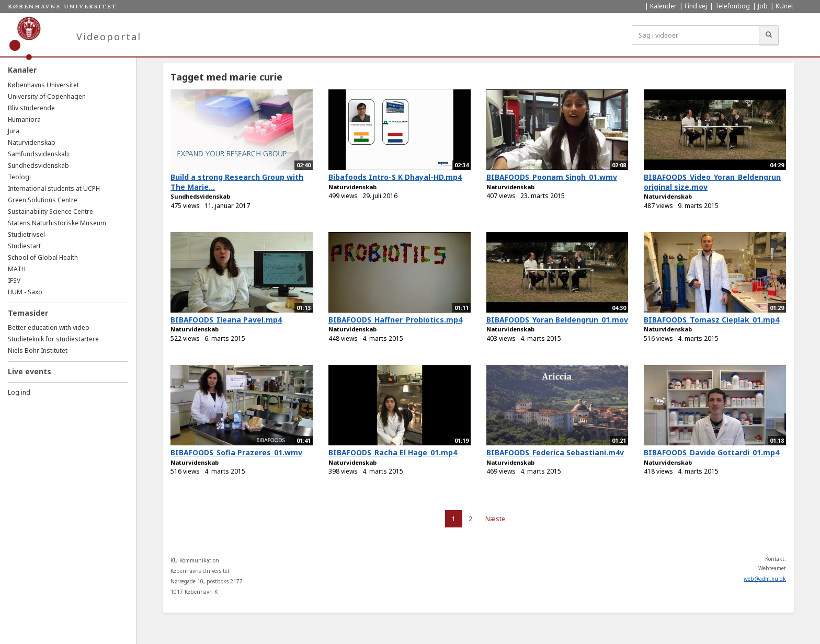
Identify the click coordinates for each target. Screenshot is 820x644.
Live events (30, 371)
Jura (14, 131)
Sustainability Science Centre (50, 211)
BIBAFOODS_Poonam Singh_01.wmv (552, 177)
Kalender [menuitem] (663, 6)
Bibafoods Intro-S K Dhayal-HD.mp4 (395, 177)
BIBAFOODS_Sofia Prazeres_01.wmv (236, 452)
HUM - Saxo (25, 292)
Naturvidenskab (32, 142)
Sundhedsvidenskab (38, 165)
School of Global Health (43, 257)
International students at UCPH (54, 188)
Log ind (19, 392)
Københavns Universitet (43, 85)
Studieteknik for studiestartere (53, 339)
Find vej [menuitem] (696, 6)
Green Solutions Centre (43, 200)
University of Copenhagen (47, 96)
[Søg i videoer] (696, 35)
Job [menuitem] (763, 6)
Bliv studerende (31, 108)
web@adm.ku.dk (765, 579)
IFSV (14, 280)
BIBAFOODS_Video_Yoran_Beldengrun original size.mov (712, 182)
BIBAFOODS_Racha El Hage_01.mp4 (393, 452)
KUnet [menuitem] (784, 6)
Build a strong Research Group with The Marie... (237, 182)
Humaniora (24, 119)
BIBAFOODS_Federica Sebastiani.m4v (555, 452)
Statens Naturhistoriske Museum (57, 223)
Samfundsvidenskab (38, 154)
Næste (495, 519)
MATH (17, 269)
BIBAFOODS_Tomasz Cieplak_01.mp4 (711, 320)
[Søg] (769, 35)
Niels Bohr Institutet (38, 350)
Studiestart (24, 246)
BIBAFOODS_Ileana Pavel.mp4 (226, 320)
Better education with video (49, 327)
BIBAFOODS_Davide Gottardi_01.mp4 (711, 452)
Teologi (19, 177)
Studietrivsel (26, 234)
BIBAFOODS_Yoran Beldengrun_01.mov (557, 320)
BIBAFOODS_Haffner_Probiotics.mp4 (395, 320)
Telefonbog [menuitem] (732, 6)
